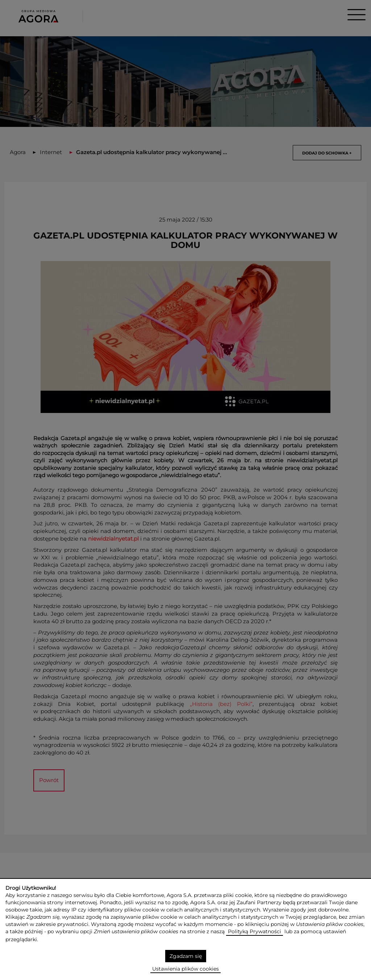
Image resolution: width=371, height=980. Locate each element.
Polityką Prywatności (255, 931)
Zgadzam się (186, 956)
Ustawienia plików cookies (185, 969)
